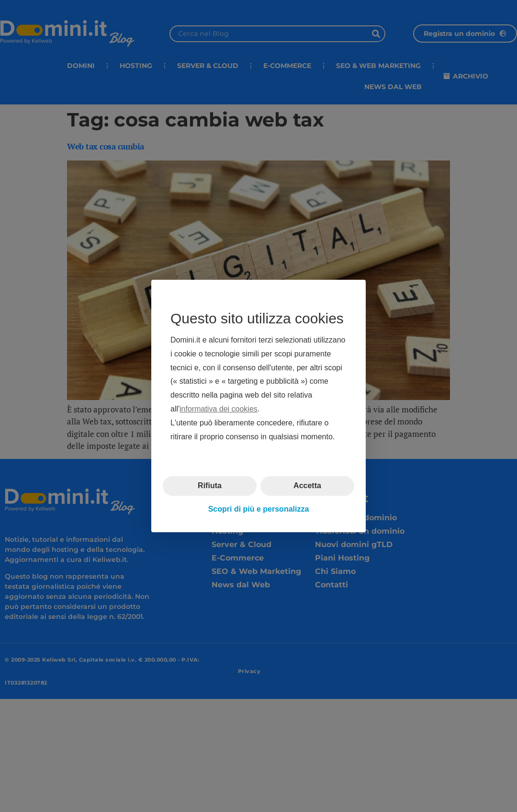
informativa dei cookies (219, 409)
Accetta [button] (307, 486)
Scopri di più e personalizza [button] (259, 509)
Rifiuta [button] (210, 486)
